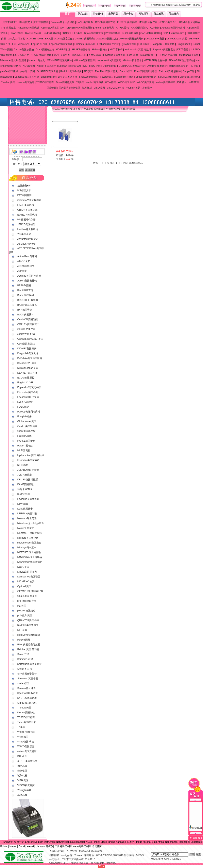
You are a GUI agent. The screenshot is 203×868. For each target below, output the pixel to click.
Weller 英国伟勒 (95, 82)
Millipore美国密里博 (84, 60)
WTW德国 (111, 82)
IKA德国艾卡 (25, 22)
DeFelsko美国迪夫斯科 (131, 39)
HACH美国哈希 (85, 22)
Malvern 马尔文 (37, 60)
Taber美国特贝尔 (65, 82)
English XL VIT (39, 44)
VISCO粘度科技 (115, 88)
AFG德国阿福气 (140, 28)
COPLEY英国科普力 (174, 33)
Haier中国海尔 (100, 50)
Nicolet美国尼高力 (47, 66)
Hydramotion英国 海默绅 (138, 50)
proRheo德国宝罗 (178, 66)
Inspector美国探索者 (164, 50)
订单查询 (72, 851)
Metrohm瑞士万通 (189, 55)
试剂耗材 (87, 88)
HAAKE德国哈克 (81, 50)
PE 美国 (194, 66)
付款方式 (84, 851)
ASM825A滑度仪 (50, 28)
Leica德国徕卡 (148, 55)
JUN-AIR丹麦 (22, 55)
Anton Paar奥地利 (104, 28)
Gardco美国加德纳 (24, 50)
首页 (52, 851)
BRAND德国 (16, 33)
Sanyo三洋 (189, 71)
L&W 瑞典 (133, 55)
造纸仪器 (75, 88)
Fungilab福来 (184, 44)
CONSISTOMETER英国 (40, 39)
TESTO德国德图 (45, 82)
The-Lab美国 (8, 82)
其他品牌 (147, 88)
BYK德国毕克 (113, 33)
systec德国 (107, 77)
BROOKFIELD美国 (72, 33)
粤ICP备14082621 (171, 859)
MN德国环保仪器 (148, 22)
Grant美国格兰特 (45, 50)
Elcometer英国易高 (85, 44)
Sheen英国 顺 (48, 77)
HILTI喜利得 (116, 50)
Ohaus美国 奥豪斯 (157, 66)
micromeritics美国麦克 (109, 60)
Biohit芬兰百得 (33, 33)
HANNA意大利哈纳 (189, 22)
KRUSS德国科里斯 (41, 55)
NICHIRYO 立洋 (92, 66)
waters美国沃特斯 (165, 82)
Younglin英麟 (133, 88)
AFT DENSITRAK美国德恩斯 (77, 28)
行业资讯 (159, 14)
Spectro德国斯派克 (146, 77)
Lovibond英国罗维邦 (114, 55)
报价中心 (105, 6)
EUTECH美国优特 (127, 22)
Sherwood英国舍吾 (89, 77)
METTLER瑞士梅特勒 (155, 60)
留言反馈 (136, 6)
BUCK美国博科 (130, 33)
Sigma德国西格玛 (189, 77)
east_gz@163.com (72, 855)
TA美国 (80, 82)
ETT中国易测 (42, 22)
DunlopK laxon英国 (177, 39)
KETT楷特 (183, 50)
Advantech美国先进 (28, 28)
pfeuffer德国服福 (9, 71)
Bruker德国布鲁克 (94, 33)
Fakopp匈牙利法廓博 (163, 44)
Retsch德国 (126, 71)
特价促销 (98, 14)
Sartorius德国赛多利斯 (27, 77)
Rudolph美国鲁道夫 (71, 71)
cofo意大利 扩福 (17, 39)
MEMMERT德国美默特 (59, 60)
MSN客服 (196, 816)
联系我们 (60, 851)
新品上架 (83, 14)
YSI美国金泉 (9, 28)
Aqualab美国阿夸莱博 (173, 28)
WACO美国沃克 (145, 82)
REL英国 (88, 71)
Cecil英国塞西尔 (64, 39)
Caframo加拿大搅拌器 (63, 22)
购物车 (89, 6)
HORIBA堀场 (63, 50)
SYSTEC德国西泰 (168, 77)
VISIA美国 (99, 88)
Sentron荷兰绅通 (124, 77)
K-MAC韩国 (95, 55)
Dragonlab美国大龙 (106, 39)
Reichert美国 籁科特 (170, 71)
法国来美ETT (10, 22)
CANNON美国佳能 (151, 33)
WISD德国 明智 (126, 82)
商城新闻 (143, 14)
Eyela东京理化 (129, 44)
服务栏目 (121, 6)
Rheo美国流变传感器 (146, 71)
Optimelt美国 (110, 66)
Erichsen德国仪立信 (108, 44)
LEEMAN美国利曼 (167, 55)
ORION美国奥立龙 (105, 22)
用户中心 (128, 14)
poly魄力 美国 (27, 71)
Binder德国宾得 (51, 33)
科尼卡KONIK (79, 55)
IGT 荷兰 (182, 82)
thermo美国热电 (26, 82)
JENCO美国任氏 (168, 22)
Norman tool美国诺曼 (70, 66)
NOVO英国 (29, 66)
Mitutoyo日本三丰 (132, 60)
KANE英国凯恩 (62, 55)
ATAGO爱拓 (122, 28)
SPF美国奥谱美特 (67, 77)
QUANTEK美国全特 (48, 71)
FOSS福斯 (144, 44)
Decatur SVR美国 (155, 39)
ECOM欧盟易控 (21, 44)
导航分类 (174, 14)
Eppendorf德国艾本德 (61, 44)
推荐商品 (113, 14)
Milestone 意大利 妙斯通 (13, 60)
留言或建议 (97, 851)
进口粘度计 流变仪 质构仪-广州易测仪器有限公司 (79, 109)
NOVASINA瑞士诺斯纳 (181, 60)
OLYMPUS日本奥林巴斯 (132, 66)
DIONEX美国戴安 (84, 39)
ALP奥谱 (155, 28)
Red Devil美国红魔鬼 (106, 71)
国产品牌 (64, 88)
